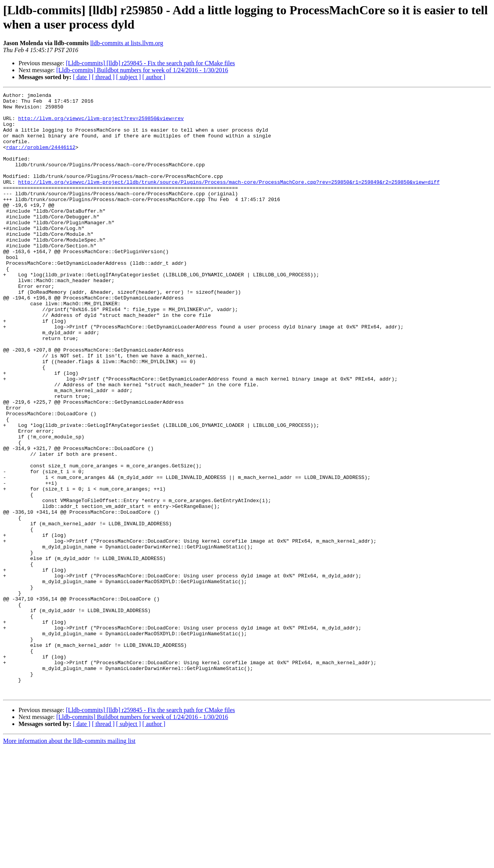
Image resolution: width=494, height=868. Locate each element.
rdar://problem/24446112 (41, 159)
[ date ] (82, 77)
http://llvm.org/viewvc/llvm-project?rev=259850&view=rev (101, 124)
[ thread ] (103, 77)
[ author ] (154, 77)
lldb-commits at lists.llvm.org (127, 43)
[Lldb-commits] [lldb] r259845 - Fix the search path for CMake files (151, 63)
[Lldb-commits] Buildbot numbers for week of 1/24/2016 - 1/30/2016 (142, 70)
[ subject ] (129, 77)
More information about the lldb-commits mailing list (69, 861)
